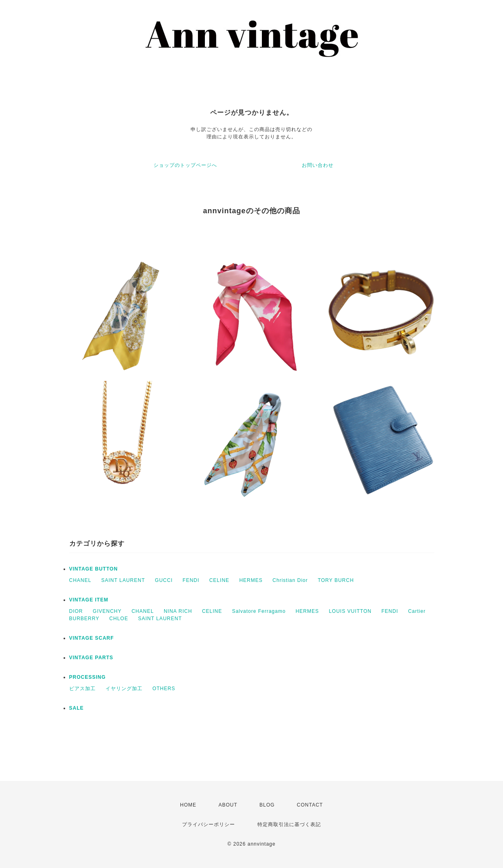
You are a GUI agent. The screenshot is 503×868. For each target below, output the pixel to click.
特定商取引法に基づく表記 (289, 824)
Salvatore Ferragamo (259, 611)
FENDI (191, 580)
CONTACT (310, 805)
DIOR (76, 611)
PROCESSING (88, 677)
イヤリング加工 (124, 689)
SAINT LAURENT (123, 580)
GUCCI (164, 580)
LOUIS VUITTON (350, 611)
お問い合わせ (318, 165)
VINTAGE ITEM (89, 600)
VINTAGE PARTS (91, 658)
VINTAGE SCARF (92, 638)
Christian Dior (290, 580)
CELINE (219, 580)
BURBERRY (84, 619)
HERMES (251, 580)
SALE (77, 708)
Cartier (417, 611)
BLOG (267, 805)
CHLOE (119, 619)
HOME (188, 805)
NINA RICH (178, 611)
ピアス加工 (82, 689)
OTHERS (164, 689)
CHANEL (80, 580)
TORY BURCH (336, 580)
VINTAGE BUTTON (94, 569)
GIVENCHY (107, 611)
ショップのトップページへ (185, 165)
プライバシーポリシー (209, 824)
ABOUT (228, 805)
